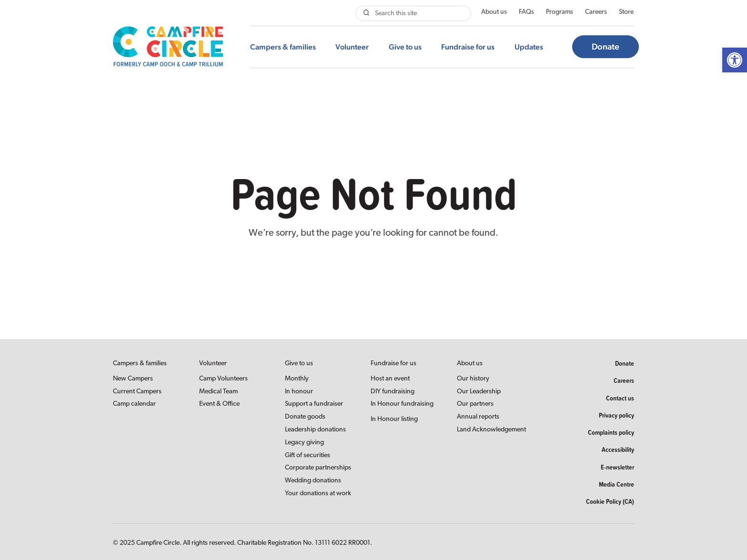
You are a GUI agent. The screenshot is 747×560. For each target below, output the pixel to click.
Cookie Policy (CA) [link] (610, 501)
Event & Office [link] (219, 404)
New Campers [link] (133, 379)
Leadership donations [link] (315, 430)
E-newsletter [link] (617, 467)
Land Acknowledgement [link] (491, 430)
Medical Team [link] (218, 392)
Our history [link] (473, 379)
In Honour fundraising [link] (402, 404)
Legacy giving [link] (304, 443)
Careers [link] (596, 12)
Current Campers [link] (137, 392)
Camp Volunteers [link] (223, 379)
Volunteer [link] (352, 47)
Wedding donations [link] (313, 481)
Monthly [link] (297, 379)
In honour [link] (299, 392)
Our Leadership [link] (479, 392)
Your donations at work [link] (318, 494)
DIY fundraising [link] (393, 392)
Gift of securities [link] (308, 455)
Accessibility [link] (618, 450)
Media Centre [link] (616, 484)
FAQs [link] (526, 12)
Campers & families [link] (283, 47)
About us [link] (494, 12)
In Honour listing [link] (394, 419)
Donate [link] (606, 47)
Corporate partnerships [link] (318, 468)
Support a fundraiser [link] (314, 404)
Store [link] (626, 12)
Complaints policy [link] (611, 432)
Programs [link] (560, 12)
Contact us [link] (620, 398)
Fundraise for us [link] (468, 47)
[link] (735, 60)
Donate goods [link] (305, 417)
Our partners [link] (475, 404)
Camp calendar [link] (134, 404)
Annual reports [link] (478, 417)
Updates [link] (529, 47)
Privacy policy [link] (616, 415)
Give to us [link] (405, 47)
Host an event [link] (390, 379)
